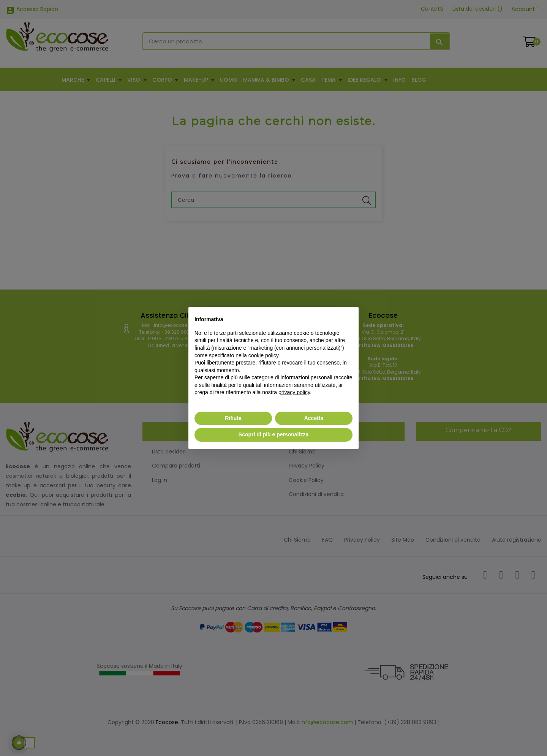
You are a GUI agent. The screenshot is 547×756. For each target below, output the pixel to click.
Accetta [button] (314, 418)
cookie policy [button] (263, 355)
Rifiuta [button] (233, 418)
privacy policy (294, 392)
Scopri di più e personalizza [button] (273, 434)
